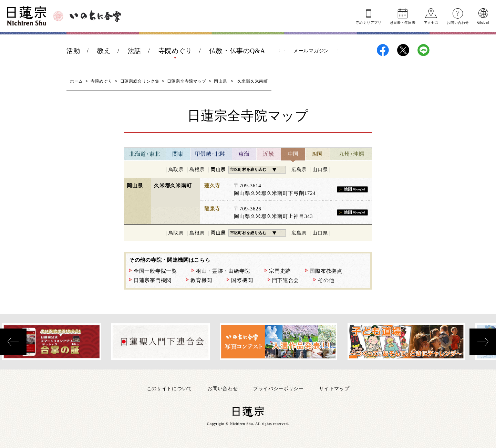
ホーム (76, 81)
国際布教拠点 (326, 271)
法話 (135, 51)
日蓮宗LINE (423, 50)
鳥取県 (176, 170)
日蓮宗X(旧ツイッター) (403, 50)
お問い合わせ (458, 22)
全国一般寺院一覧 (155, 271)
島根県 (197, 170)
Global (483, 22)
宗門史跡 (280, 271)
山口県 (320, 170)
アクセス (431, 22)
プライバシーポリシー (278, 388)
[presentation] (13, 342)
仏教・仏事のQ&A (237, 51)
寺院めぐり (175, 51)
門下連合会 (286, 280)
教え (104, 51)
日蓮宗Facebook (383, 50)
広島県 (299, 170)
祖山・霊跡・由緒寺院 (223, 271)
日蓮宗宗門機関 (153, 280)
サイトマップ (334, 388)
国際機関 (242, 280)
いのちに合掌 (95, 16)
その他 (326, 280)
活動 (73, 51)
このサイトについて (169, 388)
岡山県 (220, 81)
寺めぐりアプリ (369, 22)
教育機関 (201, 280)
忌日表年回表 (403, 22)
